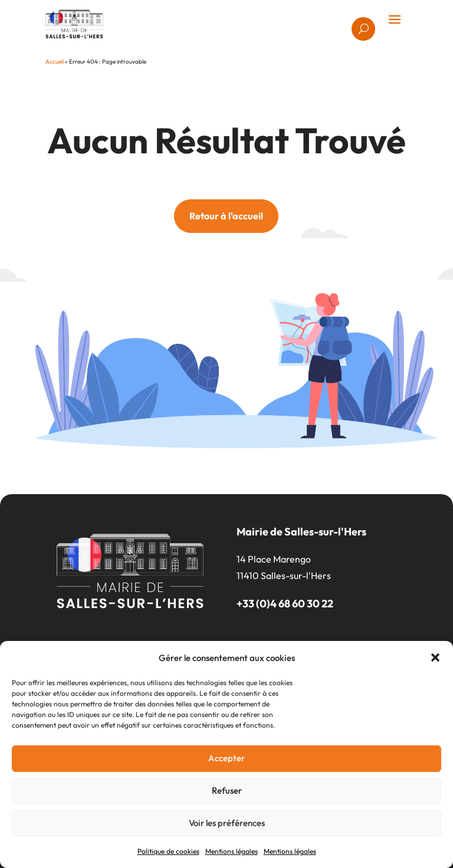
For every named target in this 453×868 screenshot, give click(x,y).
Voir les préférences (227, 823)
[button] (435, 657)
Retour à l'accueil (226, 216)
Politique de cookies (168, 851)
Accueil (55, 62)
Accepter (226, 758)
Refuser (227, 790)
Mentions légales (232, 851)
